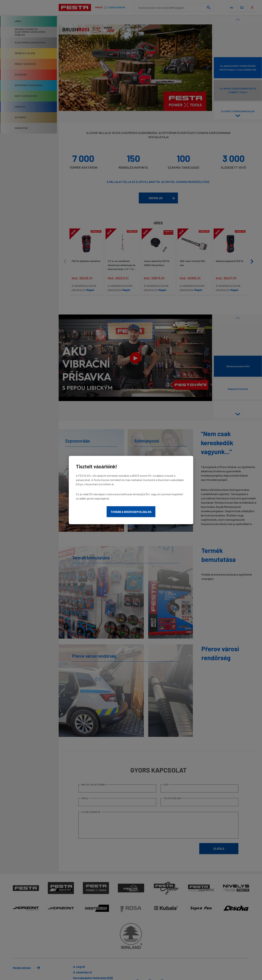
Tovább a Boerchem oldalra (131, 512)
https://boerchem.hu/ (90, 484)
